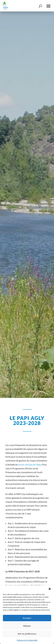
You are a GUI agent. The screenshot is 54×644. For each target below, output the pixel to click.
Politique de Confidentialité (27, 640)
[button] (50, 589)
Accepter (27, 618)
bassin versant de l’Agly (30, 465)
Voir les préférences (27, 634)
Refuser (27, 626)
